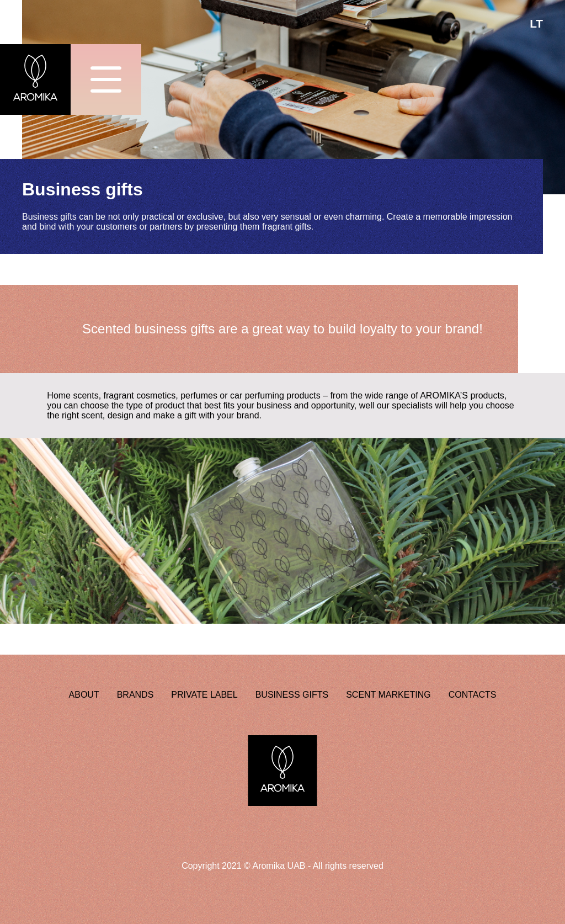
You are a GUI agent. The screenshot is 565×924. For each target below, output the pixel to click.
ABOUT (84, 695)
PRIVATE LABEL (204, 695)
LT (536, 23)
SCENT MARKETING (388, 695)
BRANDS (135, 695)
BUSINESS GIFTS (292, 695)
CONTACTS (473, 695)
